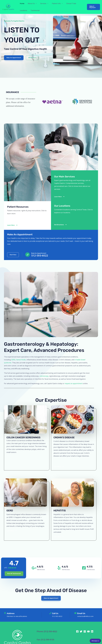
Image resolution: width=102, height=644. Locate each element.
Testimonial (35, 10)
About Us (31, 3)
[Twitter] (81, 631)
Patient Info (55, 3)
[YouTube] (88, 631)
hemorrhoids (21, 360)
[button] (93, 7)
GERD (13, 360)
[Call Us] (50, 613)
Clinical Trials (70, 3)
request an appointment (74, 383)
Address (11, 613)
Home (22, 3)
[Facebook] (77, 631)
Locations (23, 10)
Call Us (55, 613)
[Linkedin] (92, 631)
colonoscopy (44, 376)
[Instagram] (85, 631)
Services (42, 3)
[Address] (5, 613)
